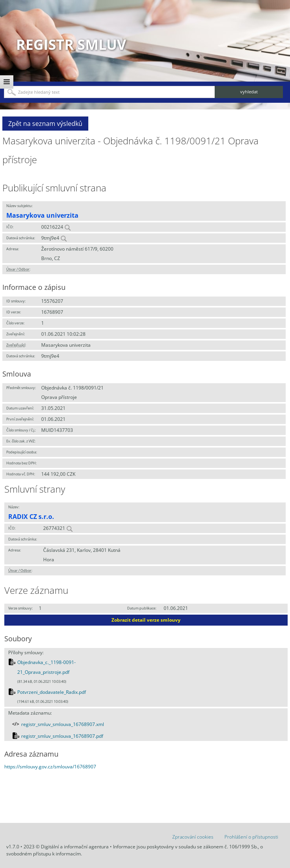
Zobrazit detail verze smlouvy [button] (146, 620)
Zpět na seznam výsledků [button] (45, 124)
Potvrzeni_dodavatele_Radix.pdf (52, 692)
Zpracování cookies (193, 837)
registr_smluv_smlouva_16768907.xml (63, 724)
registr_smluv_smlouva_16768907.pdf (62, 736)
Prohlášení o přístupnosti (251, 837)
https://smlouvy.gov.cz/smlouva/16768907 (50, 767)
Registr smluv (71, 45)
